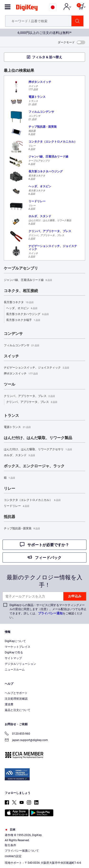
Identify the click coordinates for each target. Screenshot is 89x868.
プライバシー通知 (50, 613)
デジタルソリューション (20, 664)
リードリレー (17, 506)
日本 (10, 830)
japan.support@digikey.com (26, 740)
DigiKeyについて (15, 641)
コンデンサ (13, 334)
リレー (9, 489)
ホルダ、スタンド (19, 455)
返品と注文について (18, 710)
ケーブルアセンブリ (21, 268)
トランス (11, 416)
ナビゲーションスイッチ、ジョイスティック (37, 368)
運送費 (9, 704)
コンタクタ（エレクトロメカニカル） (32, 500)
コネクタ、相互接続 (21, 291)
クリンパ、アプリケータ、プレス (29, 396)
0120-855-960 (17, 734)
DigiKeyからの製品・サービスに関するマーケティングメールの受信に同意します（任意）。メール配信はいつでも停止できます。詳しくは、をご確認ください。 (48, 611)
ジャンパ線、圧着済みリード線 (28, 280)
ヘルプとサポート (16, 693)
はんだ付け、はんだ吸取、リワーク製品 (38, 438)
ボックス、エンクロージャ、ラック (34, 466)
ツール (9, 384)
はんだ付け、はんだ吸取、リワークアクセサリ (38, 450)
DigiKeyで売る (14, 652)
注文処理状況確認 (16, 699)
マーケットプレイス (18, 647)
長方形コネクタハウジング (28, 314)
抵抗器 (9, 517)
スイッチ (11, 356)
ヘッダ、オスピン (22, 308)
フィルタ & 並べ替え (47, 57)
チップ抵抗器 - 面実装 (22, 529)
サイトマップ (13, 658)
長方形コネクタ (19, 302)
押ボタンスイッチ (21, 374)
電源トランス (17, 427)
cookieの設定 (13, 856)
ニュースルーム (15, 670)
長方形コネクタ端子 (23, 320)
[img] (27, 9)
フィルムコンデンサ (22, 346)
